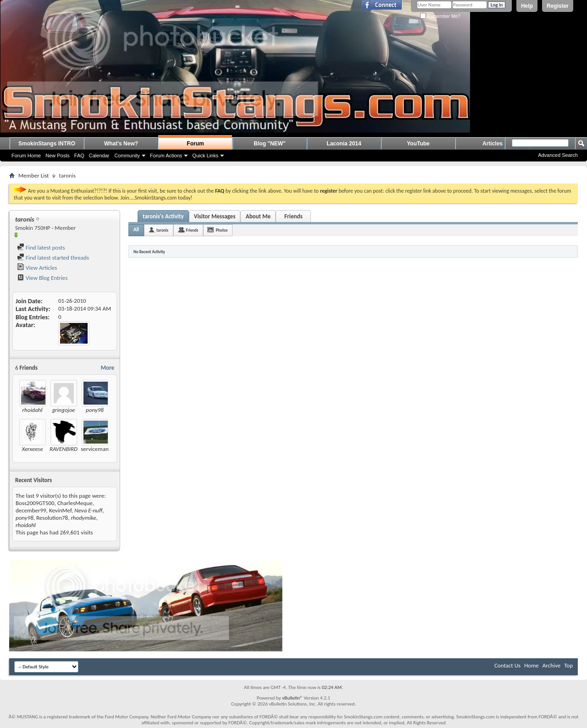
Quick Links (205, 156)
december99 (31, 510)
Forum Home (26, 156)
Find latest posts (41, 247)
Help (527, 6)
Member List (33, 175)
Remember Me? (440, 16)
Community (127, 156)
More (108, 368)
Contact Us (507, 665)
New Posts (58, 156)
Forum (195, 144)
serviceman (94, 449)
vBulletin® (292, 698)
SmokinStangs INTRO (47, 144)
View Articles (37, 268)
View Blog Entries (42, 278)
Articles (493, 144)
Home (532, 665)
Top (568, 665)
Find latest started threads (53, 258)
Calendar (99, 156)
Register (558, 6)
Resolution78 (52, 518)
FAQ (79, 156)
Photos (222, 230)
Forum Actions (166, 156)
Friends (293, 216)
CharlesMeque (75, 503)
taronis (162, 230)
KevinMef (60, 510)
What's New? (121, 144)
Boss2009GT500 (35, 503)
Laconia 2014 (344, 144)
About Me (258, 216)
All (136, 230)
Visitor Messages (215, 216)
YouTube (418, 144)
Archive (551, 665)
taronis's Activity (163, 216)
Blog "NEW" (269, 144)
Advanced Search (558, 155)
